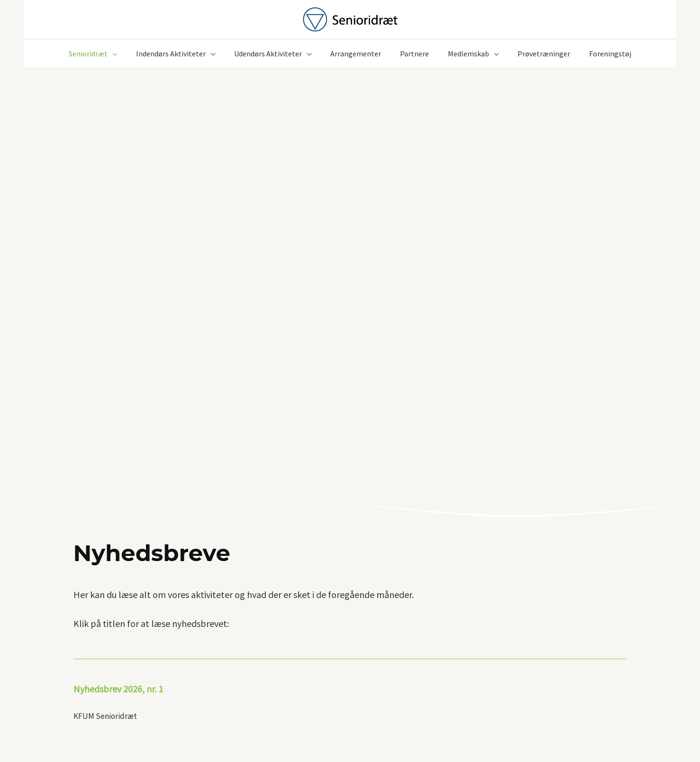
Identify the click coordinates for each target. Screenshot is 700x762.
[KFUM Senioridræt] (350, 18)
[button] (112, 54)
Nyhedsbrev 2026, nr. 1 (118, 689)
